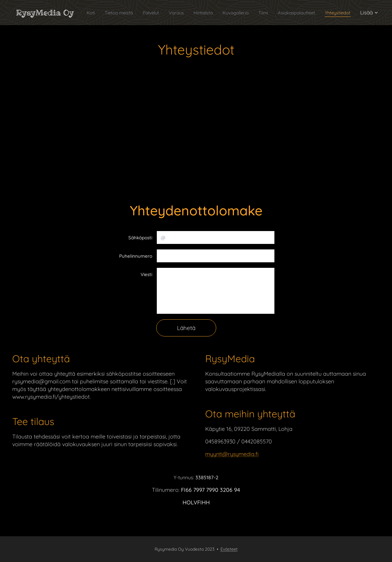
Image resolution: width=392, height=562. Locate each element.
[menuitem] (101, 13)
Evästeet (229, 549)
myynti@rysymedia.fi (232, 454)
